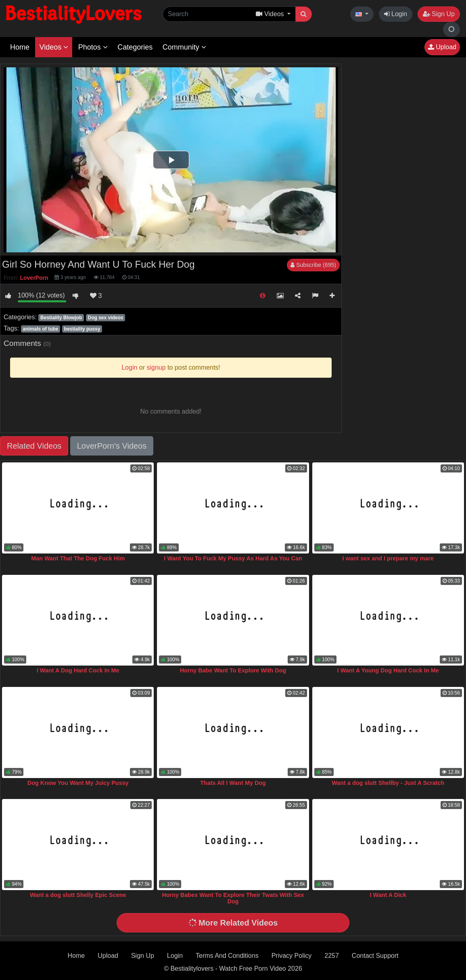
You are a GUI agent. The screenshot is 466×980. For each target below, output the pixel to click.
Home (20, 47)
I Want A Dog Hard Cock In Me (78, 670)
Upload (442, 47)
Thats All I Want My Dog (233, 783)
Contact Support (375, 956)
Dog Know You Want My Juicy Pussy (78, 783)
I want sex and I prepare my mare (388, 558)
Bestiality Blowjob (61, 318)
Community (184, 47)
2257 (332, 956)
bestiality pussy (82, 329)
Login (396, 14)
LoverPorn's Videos (112, 446)
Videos (54, 47)
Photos (93, 47)
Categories (135, 47)
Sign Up (439, 14)
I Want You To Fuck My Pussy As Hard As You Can (233, 558)
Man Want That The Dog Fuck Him (78, 558)
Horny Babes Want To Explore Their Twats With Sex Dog (233, 898)
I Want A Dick (388, 895)
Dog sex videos (105, 318)
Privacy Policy (292, 956)
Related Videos (34, 446)
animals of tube (40, 329)
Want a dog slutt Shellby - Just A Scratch (388, 783)
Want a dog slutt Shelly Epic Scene (78, 895)
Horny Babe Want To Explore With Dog (233, 670)
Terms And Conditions (227, 956)
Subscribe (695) (313, 265)
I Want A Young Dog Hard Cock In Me (388, 670)
